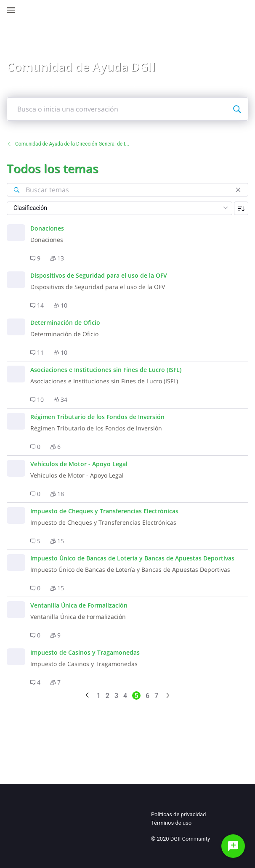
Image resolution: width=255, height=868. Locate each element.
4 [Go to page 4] (125, 696)
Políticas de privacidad (178, 814)
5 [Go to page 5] (137, 696)
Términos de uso (171, 823)
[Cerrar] (238, 190)
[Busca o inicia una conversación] (237, 109)
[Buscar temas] (16, 190)
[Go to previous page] (87, 696)
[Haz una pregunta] (233, 846)
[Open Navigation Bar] (13, 10)
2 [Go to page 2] (108, 696)
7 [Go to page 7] (156, 696)
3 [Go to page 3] (116, 696)
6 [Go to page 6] (147, 696)
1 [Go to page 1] (99, 696)
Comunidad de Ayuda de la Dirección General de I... (68, 144)
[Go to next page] (168, 696)
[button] (35, 258)
